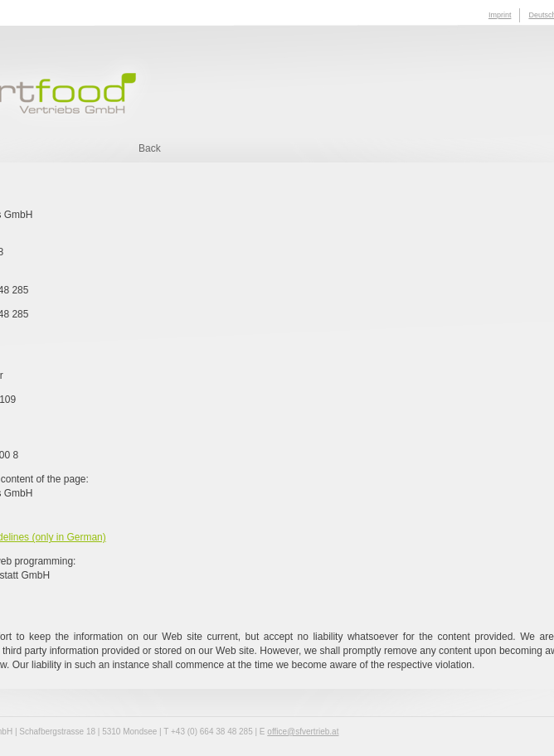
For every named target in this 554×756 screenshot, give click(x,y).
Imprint (500, 15)
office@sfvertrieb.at (303, 732)
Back (150, 148)
